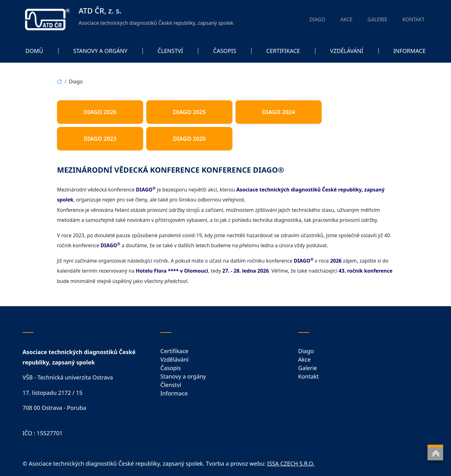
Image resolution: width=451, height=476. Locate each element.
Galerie (308, 368)
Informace (174, 393)
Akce (304, 359)
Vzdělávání (174, 359)
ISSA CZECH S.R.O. (291, 463)
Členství (171, 385)
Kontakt (308, 376)
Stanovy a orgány (183, 376)
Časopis (171, 368)
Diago (306, 351)
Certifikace (174, 351)
